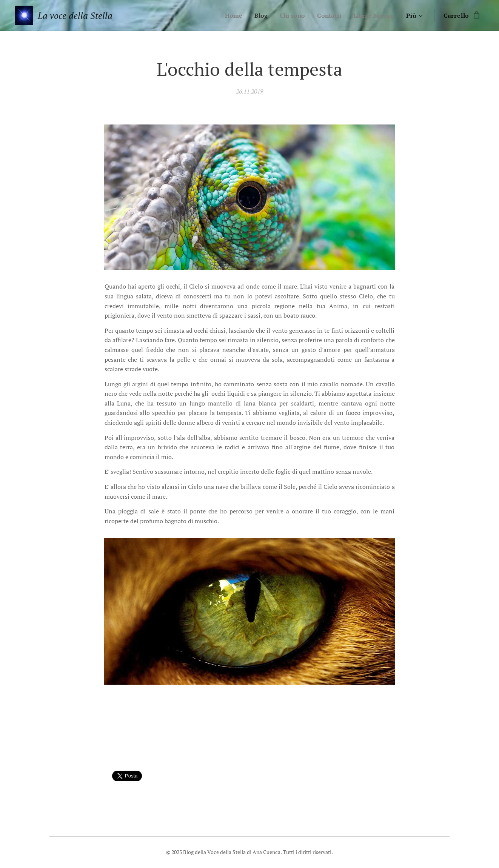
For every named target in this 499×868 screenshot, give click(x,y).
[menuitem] (227, 15)
